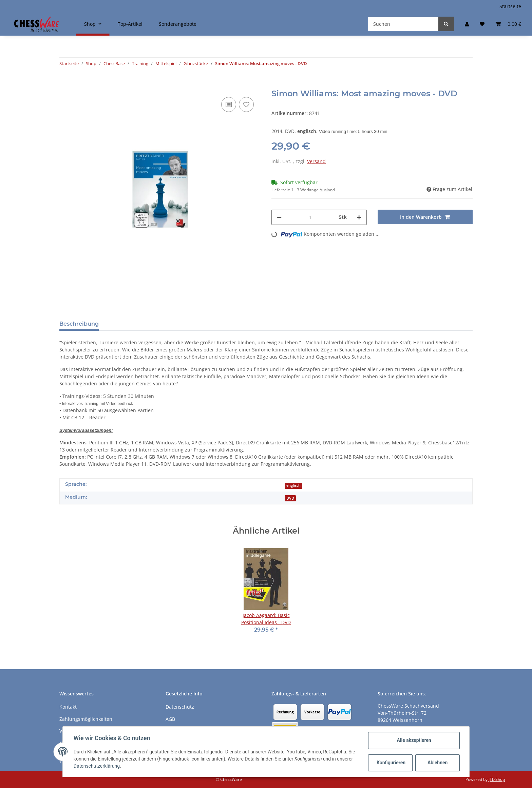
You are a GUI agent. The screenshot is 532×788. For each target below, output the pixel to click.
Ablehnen (438, 763)
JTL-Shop (497, 779)
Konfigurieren (391, 763)
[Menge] (310, 217)
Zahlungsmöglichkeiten (86, 719)
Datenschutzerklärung (97, 766)
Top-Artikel (130, 24)
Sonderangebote (178, 24)
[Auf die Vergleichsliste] (229, 104)
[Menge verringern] (279, 217)
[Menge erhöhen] (359, 217)
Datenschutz (180, 707)
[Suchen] (403, 24)
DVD (290, 498)
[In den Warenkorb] (65, 85)
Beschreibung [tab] (79, 324)
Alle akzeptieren (414, 740)
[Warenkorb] (508, 24)
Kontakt (68, 707)
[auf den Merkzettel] (246, 104)
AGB (170, 719)
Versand (316, 161)
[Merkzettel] (482, 24)
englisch (293, 485)
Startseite (510, 6)
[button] (467, 24)
